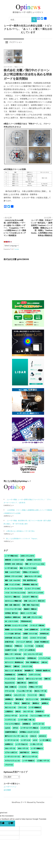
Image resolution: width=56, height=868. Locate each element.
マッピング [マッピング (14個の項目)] (10, 679)
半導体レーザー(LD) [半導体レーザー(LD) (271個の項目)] (30, 572)
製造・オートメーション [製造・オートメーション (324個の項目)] (35, 564)
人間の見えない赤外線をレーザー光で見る (20, 531)
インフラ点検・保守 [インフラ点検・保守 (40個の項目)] (13, 634)
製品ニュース (19, 67)
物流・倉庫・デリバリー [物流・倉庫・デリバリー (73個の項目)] (32, 617)
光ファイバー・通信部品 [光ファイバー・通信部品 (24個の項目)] (14, 662)
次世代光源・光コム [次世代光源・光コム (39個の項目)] (13, 638)
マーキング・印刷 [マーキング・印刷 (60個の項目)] (37, 625)
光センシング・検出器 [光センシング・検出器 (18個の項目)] (13, 671)
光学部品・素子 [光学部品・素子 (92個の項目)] (11, 613)
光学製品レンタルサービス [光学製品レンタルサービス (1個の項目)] (29, 732)
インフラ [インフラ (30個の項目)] (29, 646)
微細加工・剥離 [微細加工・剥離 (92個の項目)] (30, 609)
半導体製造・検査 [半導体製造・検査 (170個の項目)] (30, 584)
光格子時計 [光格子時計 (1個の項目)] (24, 752)
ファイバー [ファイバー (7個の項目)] (32, 695)
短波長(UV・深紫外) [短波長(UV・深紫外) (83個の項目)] (13, 617)
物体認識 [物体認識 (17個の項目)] (29, 671)
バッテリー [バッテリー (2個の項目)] (45, 728)
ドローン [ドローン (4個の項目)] (22, 707)
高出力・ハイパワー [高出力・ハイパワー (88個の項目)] (28, 613)
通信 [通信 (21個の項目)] (8, 666)
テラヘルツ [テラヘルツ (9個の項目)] (10, 691)
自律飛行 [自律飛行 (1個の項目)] (9, 744)
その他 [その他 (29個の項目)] (39, 646)
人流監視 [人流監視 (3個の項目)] (9, 711)
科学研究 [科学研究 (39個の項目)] (44, 634)
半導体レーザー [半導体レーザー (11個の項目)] (35, 687)
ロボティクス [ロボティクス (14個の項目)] (35, 675)
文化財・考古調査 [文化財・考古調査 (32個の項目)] (42, 642)
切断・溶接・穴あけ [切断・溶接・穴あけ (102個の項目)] (31, 605)
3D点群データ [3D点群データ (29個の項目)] (11, 650)
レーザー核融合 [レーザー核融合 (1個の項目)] (37, 748)
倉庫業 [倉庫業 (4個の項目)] (45, 703)
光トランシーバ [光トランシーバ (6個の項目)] (32, 699)
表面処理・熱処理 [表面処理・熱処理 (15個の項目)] (43, 671)
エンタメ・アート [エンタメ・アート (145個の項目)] (32, 589)
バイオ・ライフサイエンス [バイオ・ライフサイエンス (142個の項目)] (15, 593)
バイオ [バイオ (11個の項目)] (23, 687)
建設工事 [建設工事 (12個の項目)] (21, 683)
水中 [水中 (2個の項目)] (15, 728)
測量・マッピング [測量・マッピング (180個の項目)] (12, 584)
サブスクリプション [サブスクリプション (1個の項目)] (12, 761)
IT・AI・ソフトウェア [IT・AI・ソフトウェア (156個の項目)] (14, 589)
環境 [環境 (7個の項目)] (42, 695)
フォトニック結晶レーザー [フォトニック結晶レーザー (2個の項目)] (40, 716)
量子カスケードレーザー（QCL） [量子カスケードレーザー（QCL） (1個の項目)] (16, 736)
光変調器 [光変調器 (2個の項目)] (26, 724)
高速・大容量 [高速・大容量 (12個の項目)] (11, 687)
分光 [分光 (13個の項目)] (21, 679)
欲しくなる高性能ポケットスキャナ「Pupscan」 (22, 538)
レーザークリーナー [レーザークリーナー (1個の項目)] (12, 757)
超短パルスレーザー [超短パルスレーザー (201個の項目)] (33, 576)
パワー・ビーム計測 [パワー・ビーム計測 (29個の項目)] (27, 650)
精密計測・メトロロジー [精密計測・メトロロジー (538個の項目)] (14, 560)
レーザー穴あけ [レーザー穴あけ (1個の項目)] (21, 744)
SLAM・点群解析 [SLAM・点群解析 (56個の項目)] (31, 629)
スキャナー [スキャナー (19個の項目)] (27, 666)
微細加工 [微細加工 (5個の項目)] (26, 703)
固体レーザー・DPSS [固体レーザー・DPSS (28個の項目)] (13, 654)
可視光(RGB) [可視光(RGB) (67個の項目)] (26, 621)
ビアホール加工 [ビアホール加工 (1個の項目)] (11, 752)
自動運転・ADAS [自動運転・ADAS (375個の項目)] (34, 560)
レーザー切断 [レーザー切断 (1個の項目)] (45, 740)
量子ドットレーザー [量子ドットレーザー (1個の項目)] (30, 757)
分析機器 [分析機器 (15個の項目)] (22, 675)
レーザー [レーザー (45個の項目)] (45, 629)
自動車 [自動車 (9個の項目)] (8, 695)
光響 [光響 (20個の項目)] (16, 666)
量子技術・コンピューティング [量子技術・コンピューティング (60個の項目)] (16, 625)
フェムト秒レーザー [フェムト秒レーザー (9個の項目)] (24, 691)
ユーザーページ (10, 787)
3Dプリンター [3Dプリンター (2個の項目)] (38, 724)
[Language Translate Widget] (11, 246)
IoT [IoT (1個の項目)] (35, 740)
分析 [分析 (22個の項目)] (44, 662)
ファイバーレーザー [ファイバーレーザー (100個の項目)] (13, 609)
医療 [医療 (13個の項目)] (47, 679)
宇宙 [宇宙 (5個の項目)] (17, 703)
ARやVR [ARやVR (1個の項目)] (43, 736)
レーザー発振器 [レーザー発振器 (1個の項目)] (28, 761)
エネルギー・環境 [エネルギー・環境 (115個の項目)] (30, 597)
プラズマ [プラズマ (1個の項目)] (9, 765)
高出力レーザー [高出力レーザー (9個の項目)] (40, 691)
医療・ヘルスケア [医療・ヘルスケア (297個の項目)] (12, 572)
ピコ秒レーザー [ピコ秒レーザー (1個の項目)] (43, 761)
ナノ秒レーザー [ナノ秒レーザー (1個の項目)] (36, 744)
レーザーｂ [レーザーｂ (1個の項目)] (26, 740)
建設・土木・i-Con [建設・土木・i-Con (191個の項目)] (13, 580)
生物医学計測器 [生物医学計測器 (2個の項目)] (11, 732)
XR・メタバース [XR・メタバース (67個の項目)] (11, 621)
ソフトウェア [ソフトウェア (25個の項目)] (44, 658)
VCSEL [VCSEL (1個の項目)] (33, 736)
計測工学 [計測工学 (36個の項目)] (9, 642)
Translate (15, 249)
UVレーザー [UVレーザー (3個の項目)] (28, 711)
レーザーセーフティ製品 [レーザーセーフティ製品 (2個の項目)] (29, 728)
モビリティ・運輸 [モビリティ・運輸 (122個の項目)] (12, 597)
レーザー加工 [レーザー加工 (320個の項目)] (11, 568)
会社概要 (7, 790)
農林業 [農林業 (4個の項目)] (36, 703)
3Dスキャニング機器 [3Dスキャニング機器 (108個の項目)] (13, 601)
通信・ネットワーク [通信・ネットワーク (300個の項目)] (28, 568)
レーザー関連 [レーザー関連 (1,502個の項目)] (11, 556)
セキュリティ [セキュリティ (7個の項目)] (19, 695)
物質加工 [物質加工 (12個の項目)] (33, 683)
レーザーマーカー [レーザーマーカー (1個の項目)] (12, 740)
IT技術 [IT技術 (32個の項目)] (8, 646)
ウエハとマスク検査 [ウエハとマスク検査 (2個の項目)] (12, 724)
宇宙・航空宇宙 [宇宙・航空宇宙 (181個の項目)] (30, 580)
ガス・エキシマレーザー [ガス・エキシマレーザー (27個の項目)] (33, 654)
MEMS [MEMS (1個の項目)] (35, 752)
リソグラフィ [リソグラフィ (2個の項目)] (10, 720)
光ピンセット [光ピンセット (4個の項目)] (10, 707)
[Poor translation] (11, 823)
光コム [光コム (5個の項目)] (8, 703)
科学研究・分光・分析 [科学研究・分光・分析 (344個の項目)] (14, 564)
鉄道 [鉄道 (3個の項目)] (18, 711)
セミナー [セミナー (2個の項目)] (24, 716)
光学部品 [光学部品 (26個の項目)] (32, 658)
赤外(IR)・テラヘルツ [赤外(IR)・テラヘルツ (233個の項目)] (13, 576)
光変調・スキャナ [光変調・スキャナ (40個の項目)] (30, 634)
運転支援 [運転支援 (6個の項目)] (19, 699)
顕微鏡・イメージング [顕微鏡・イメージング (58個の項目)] (13, 629)
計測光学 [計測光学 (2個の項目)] (40, 711)
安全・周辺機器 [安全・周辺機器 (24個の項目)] (32, 662)
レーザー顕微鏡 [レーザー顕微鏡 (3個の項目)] (35, 707)
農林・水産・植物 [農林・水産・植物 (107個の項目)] (12, 605)
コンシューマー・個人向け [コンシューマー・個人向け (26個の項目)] (15, 658)
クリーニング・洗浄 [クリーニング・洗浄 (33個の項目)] (24, 642)
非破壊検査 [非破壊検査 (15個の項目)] (10, 675)
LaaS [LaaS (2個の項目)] (8, 728)
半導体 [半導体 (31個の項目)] (18, 646)
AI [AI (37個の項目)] (25, 638)
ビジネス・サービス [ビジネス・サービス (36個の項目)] (38, 638)
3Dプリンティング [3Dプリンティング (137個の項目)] (36, 593)
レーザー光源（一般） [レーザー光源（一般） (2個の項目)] (26, 720)
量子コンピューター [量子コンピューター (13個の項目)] (34, 679)
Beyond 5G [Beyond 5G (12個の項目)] (10, 683)
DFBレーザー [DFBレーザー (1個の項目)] (23, 748)
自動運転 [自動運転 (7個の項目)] (9, 699)
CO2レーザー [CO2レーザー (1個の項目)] (10, 748)
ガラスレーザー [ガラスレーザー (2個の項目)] (11, 716)
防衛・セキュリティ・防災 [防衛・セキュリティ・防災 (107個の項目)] (34, 601)
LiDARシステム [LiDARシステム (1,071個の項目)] (27, 556)
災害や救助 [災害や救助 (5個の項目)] (45, 699)
